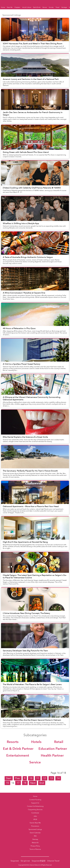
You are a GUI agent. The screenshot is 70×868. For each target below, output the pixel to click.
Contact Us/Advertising (35, 806)
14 (58, 778)
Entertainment (18, 755)
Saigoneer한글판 (39, 861)
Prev (18, 778)
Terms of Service (35, 849)
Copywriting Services (35, 810)
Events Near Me (35, 823)
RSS (35, 836)
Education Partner (53, 749)
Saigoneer (15, 861)
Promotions (35, 826)
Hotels (36, 742)
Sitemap (35, 839)
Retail (59, 742)
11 (38, 778)
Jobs (35, 816)
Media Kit (35, 843)
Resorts (13, 742)
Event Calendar (35, 833)
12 (45, 778)
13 (51, 778)
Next (33, 783)
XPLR (35, 820)
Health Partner (52, 755)
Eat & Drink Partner (18, 749)
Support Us (35, 803)
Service (35, 762)
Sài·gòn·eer (25, 861)
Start (9, 778)
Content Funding (35, 800)
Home (35, 796)
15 (7, 783)
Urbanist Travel (53, 861)
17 (18, 783)
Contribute (35, 813)
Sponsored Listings (35, 829)
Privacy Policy (35, 846)
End (42, 783)
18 (25, 783)
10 (31, 778)
